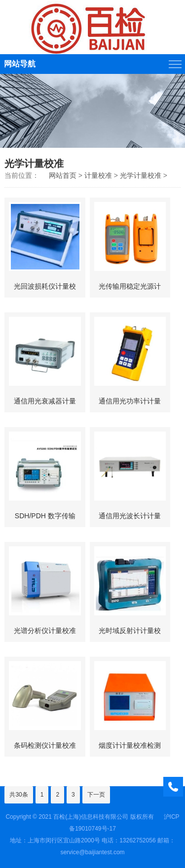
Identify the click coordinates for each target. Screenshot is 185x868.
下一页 (96, 795)
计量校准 (98, 175)
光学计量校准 (141, 175)
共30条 (18, 795)
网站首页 (63, 175)
